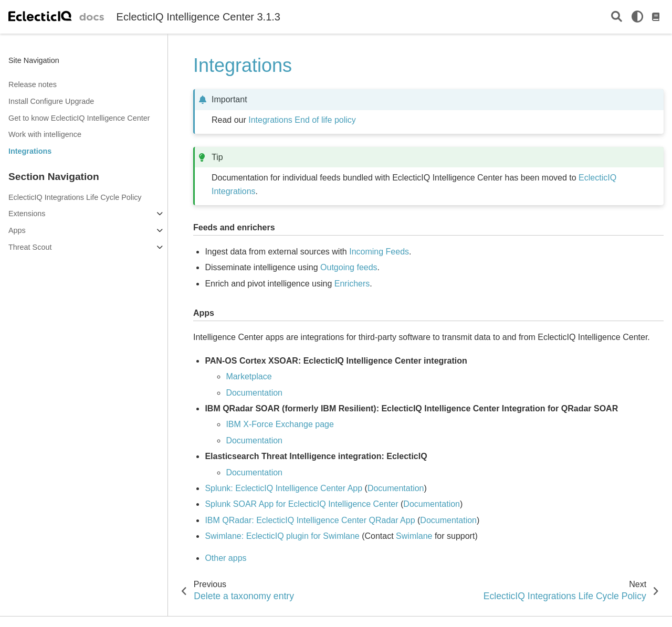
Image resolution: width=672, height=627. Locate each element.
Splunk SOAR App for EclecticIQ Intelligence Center (301, 504)
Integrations (30, 151)
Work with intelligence (45, 134)
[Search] (617, 17)
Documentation (254, 472)
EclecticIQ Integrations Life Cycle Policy (75, 197)
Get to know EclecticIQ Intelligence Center (79, 118)
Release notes (33, 84)
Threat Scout (30, 247)
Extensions (27, 214)
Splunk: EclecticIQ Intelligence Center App (283, 488)
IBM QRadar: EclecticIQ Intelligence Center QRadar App (310, 520)
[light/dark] (637, 17)
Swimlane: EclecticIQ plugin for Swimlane (282, 536)
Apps (17, 230)
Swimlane (414, 536)
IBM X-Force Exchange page (280, 424)
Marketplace (249, 376)
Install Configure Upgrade (51, 101)
